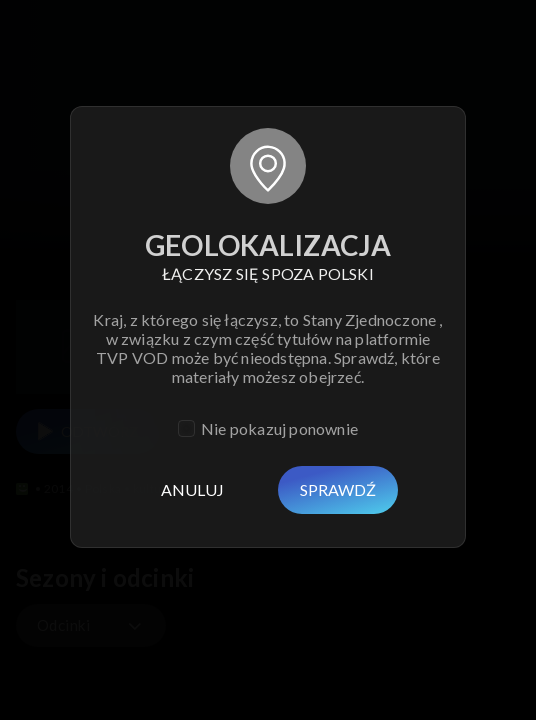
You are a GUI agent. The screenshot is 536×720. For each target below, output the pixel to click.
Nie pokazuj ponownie (279, 428)
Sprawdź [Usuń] (338, 489)
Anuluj (192, 489)
